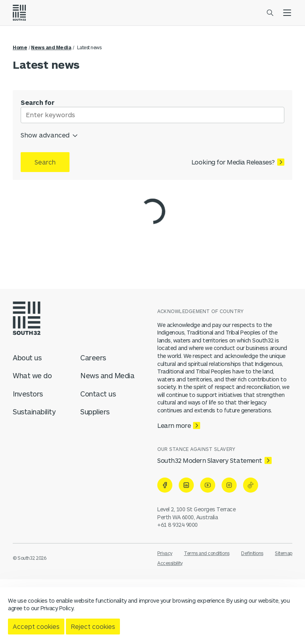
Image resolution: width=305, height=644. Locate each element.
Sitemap (284, 553)
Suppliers (95, 412)
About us (27, 358)
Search (45, 162)
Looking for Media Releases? (233, 162)
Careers (93, 358)
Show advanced (50, 134)
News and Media (51, 47)
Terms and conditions (207, 553)
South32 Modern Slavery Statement (210, 460)
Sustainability (34, 412)
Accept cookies (36, 626)
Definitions (252, 553)
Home (20, 47)
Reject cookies (93, 626)
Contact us (98, 394)
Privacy (165, 553)
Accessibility (170, 563)
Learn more (174, 425)
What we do (32, 375)
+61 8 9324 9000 (178, 525)
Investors (28, 394)
